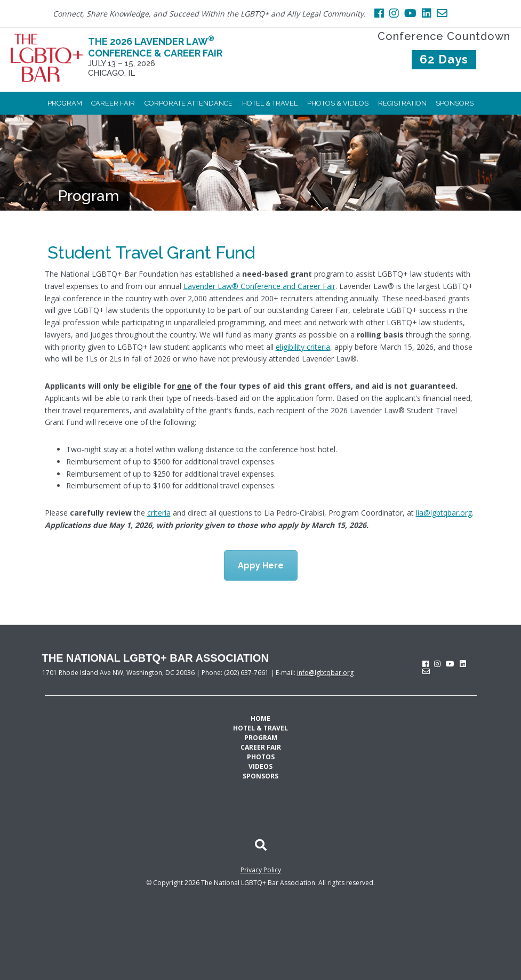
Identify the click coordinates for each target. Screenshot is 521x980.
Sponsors (260, 776)
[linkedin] (463, 664)
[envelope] (426, 671)
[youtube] (450, 664)
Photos (261, 757)
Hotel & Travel (260, 728)
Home (260, 718)
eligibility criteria (303, 347)
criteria (159, 513)
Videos (260, 766)
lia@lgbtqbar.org (444, 513)
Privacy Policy (261, 870)
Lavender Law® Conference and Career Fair (259, 286)
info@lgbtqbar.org (325, 673)
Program (89, 196)
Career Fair (261, 747)
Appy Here (261, 565)
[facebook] (426, 664)
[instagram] (437, 664)
